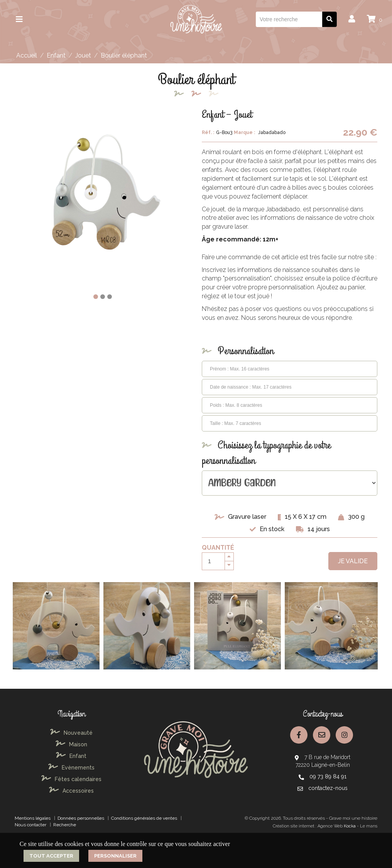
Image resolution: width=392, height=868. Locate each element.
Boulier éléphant (124, 55)
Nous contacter (30, 825)
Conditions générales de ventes (144, 818)
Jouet (83, 55)
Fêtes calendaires (71, 779)
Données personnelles (81, 818)
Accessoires (71, 791)
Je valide (353, 561)
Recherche (65, 825)
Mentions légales (33, 818)
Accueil (27, 55)
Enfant (56, 55)
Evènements (71, 768)
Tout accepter (51, 856)
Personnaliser (115, 856)
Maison (71, 744)
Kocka (350, 826)
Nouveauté (71, 733)
